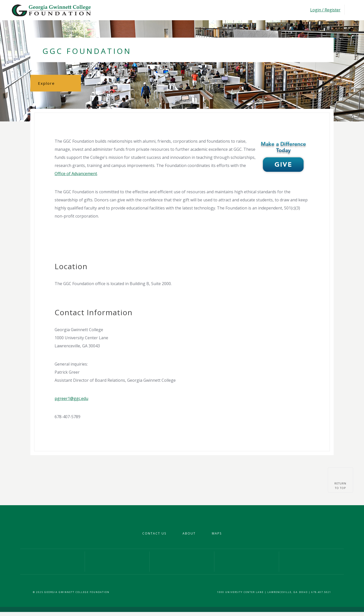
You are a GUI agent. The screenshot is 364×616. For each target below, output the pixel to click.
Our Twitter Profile (182, 562)
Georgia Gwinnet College (51, 10)
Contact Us (154, 533)
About (189, 533)
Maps (217, 533)
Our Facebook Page (52, 562)
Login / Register (325, 10)
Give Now (311, 562)
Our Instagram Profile (117, 562)
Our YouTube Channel (247, 562)
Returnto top (340, 486)
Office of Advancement (76, 174)
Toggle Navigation (350, 10)
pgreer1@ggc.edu (71, 398)
